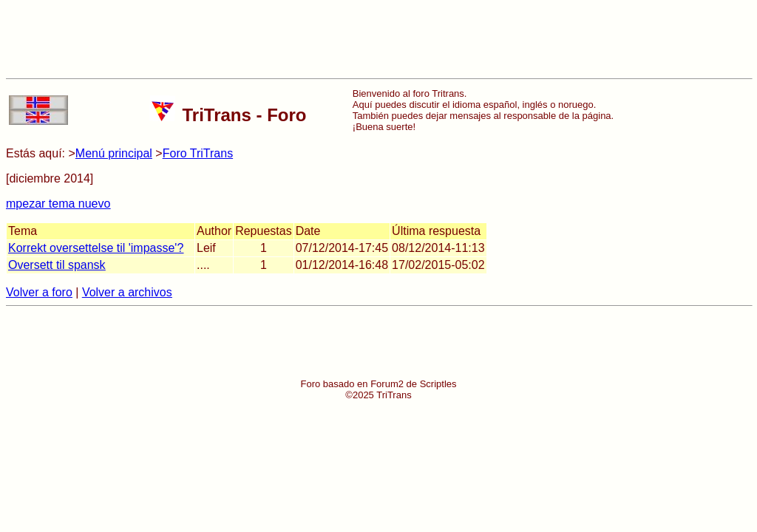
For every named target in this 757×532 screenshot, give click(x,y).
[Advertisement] (378, 39)
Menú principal (114, 153)
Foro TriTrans (198, 153)
